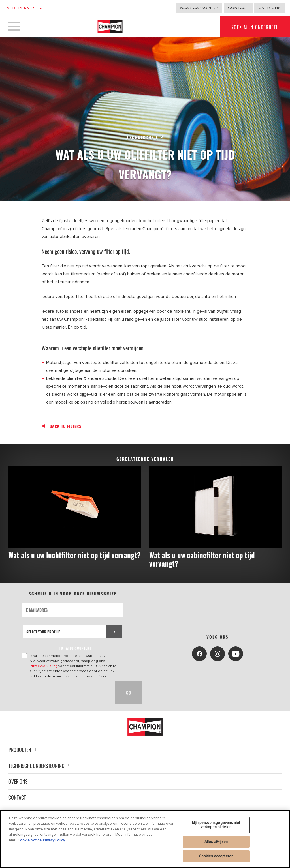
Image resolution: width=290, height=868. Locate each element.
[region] (145, 839)
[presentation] (65, 693)
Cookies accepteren (216, 856)
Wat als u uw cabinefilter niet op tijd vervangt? (202, 559)
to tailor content (75, 648)
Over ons (270, 8)
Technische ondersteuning (40, 766)
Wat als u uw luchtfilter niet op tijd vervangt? (74, 555)
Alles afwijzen (216, 842)
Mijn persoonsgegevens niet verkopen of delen (216, 825)
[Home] (110, 27)
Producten (23, 750)
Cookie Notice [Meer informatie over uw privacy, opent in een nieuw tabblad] (30, 840)
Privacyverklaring (44, 666)
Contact (238, 8)
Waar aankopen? (199, 8)
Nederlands (21, 8)
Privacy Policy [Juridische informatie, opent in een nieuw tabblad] (54, 840)
